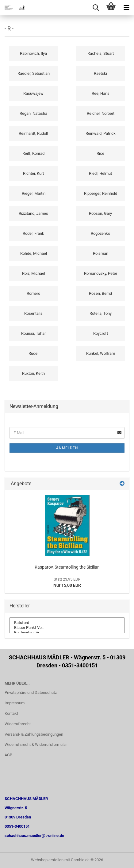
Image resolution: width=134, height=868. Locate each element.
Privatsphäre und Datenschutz (31, 692)
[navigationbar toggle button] (126, 8)
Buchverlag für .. (67, 633)
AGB (8, 755)
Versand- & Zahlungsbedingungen (34, 734)
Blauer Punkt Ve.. (67, 628)
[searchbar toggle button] (96, 8)
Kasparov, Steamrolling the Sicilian (67, 567)
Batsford (67, 623)
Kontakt (11, 713)
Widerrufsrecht (18, 724)
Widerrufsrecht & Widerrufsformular (36, 744)
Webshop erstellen (47, 860)
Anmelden (67, 448)
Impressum (15, 703)
